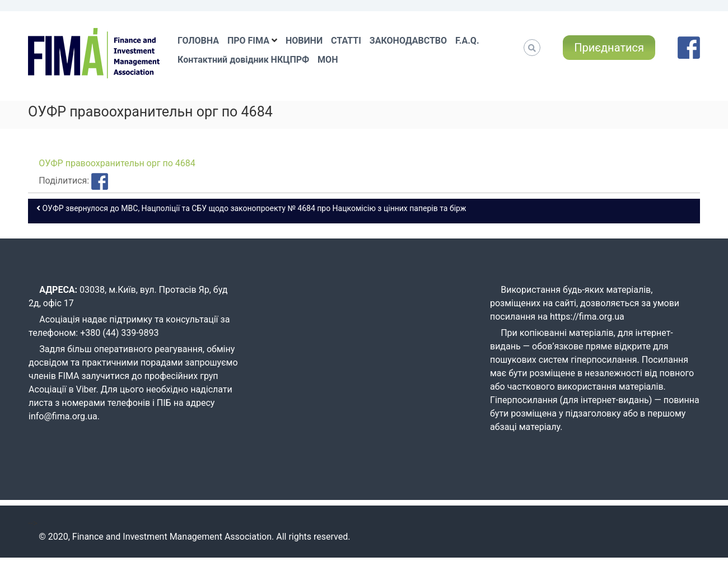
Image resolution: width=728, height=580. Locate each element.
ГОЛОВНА (198, 41)
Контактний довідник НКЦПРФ (243, 60)
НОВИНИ (304, 41)
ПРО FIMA (248, 41)
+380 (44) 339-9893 (119, 333)
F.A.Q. (467, 41)
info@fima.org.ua (63, 416)
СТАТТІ (346, 41)
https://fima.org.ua (587, 317)
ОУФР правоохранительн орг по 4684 (117, 163)
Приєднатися (609, 48)
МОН (328, 60)
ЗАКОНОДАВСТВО (408, 41)
